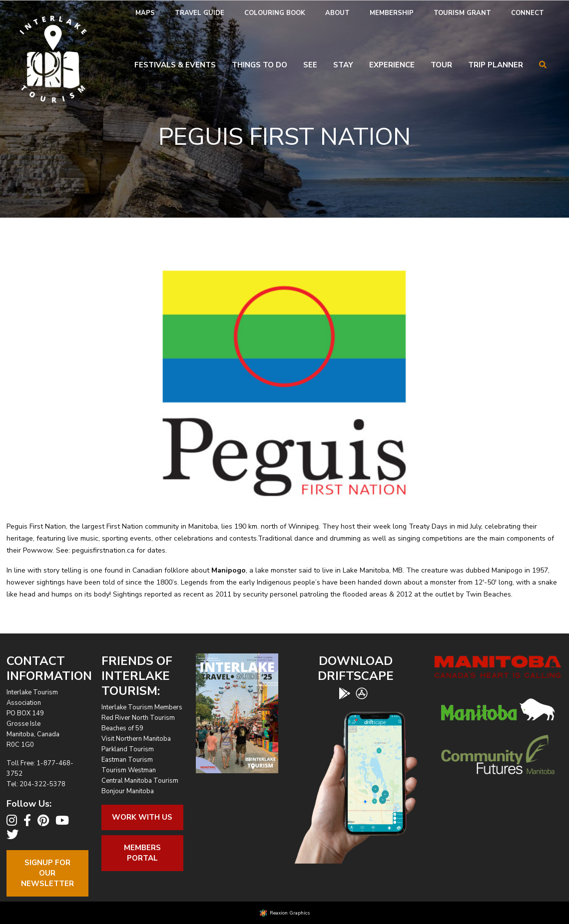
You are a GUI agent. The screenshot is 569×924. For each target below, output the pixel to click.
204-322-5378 (42, 784)
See (310, 65)
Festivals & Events (175, 65)
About (337, 13)
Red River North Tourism (138, 718)
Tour (441, 65)
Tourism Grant (462, 13)
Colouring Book (275, 13)
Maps (145, 13)
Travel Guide (200, 13)
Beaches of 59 (122, 728)
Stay (343, 65)
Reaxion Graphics (290, 913)
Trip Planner (496, 65)
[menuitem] (145, 13)
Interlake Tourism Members (142, 707)
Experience (392, 65)
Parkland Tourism (128, 749)
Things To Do (260, 65)
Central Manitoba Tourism (140, 781)
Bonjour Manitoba (128, 791)
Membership (392, 13)
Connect (528, 13)
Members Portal (142, 853)
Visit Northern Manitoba (136, 739)
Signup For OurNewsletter (47, 873)
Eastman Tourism (127, 760)
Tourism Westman (129, 770)
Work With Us (142, 817)
